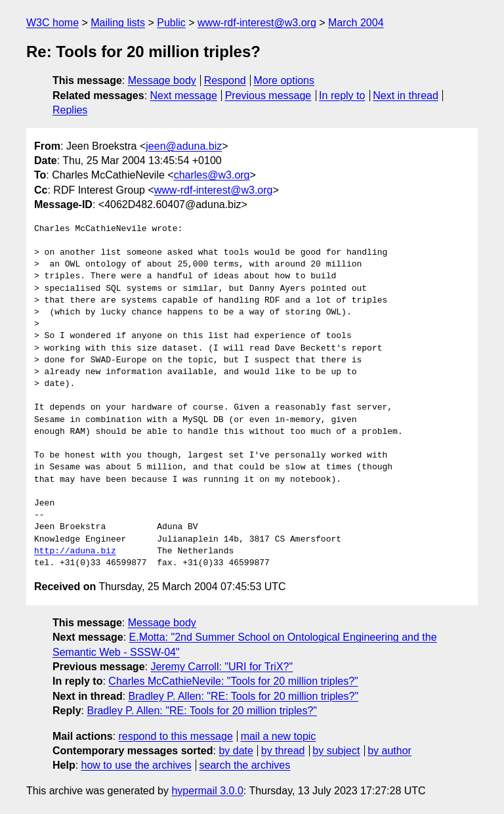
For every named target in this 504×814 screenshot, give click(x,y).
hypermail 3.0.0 (207, 791)
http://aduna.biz (75, 551)
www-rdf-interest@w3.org (257, 23)
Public (171, 23)
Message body (162, 80)
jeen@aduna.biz (184, 146)
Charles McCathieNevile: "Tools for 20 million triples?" (233, 681)
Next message (184, 96)
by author (389, 751)
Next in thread (406, 96)
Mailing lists (118, 23)
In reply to (342, 96)
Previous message (268, 96)
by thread (283, 751)
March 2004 (356, 23)
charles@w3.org (212, 175)
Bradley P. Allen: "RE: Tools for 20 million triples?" (244, 696)
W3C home (52, 23)
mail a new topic (279, 736)
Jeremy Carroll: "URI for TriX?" (221, 667)
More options (284, 80)
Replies (70, 110)
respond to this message (175, 736)
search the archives (245, 765)
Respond (225, 80)
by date (236, 751)
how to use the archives (136, 765)
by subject (336, 751)
